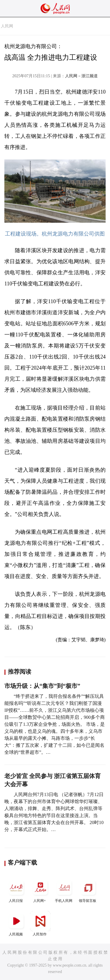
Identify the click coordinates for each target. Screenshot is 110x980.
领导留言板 (88, 890)
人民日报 (16, 890)
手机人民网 (64, 890)
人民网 (7, 26)
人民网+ (40, 890)
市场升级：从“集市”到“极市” (42, 686)
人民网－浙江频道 (81, 76)
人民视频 (16, 924)
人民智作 (40, 924)
